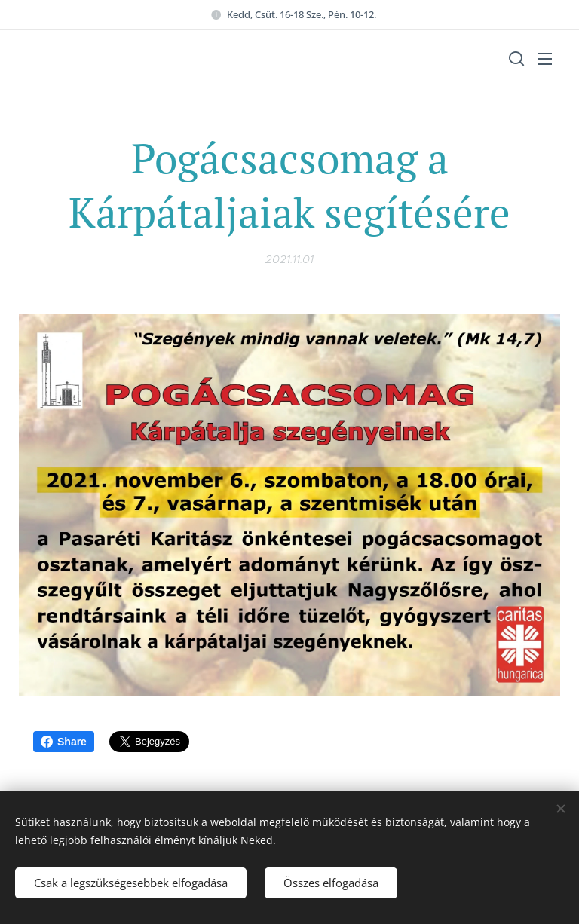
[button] (515, 58)
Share (64, 742)
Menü (545, 59)
